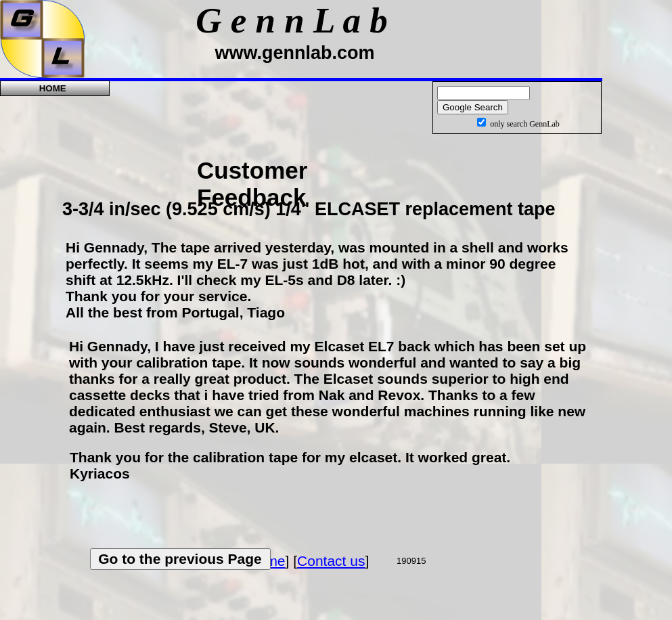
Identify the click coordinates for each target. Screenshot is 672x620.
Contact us (331, 561)
